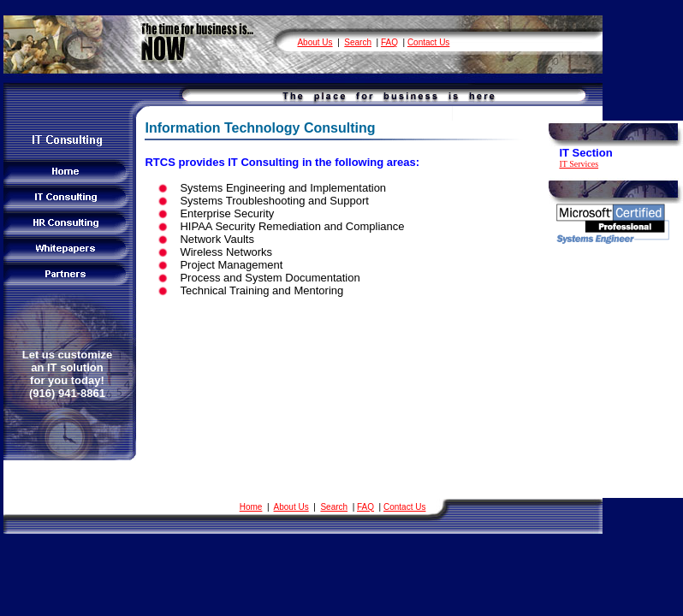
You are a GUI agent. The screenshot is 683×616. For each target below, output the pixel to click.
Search (358, 42)
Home (251, 507)
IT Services (579, 164)
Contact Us (428, 42)
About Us (315, 42)
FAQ (389, 42)
